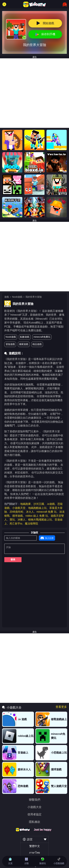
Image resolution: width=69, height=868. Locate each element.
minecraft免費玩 (42, 337)
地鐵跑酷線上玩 (37, 508)
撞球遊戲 (18, 516)
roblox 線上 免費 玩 (37, 516)
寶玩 (12, 520)
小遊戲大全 (34, 807)
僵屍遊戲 (24, 344)
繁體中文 (35, 846)
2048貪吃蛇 (16, 512)
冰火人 (30, 512)
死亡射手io (16, 524)
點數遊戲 (25, 337)
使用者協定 (34, 815)
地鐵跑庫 (25, 504)
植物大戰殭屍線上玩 (40, 520)
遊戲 (7, 297)
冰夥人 (22, 520)
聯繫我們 (35, 800)
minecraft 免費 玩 (47, 512)
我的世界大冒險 (34, 297)
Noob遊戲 (17, 297)
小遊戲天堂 (19, 508)
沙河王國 (39, 504)
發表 (13, 559)
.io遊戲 (51, 504)
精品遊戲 (37, 344)
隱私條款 (35, 822)
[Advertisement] (34, 93)
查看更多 (61, 707)
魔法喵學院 (31, 524)
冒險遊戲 (10, 344)
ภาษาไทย (34, 853)
